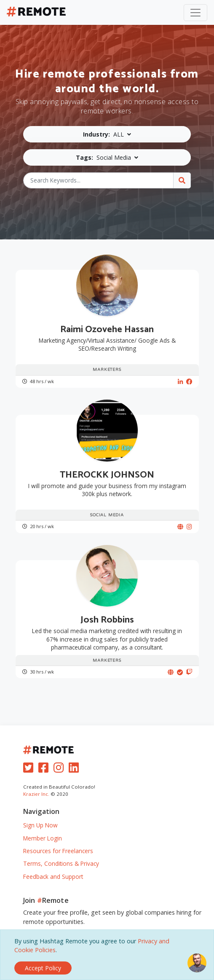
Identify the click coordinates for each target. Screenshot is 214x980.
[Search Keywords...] (98, 180)
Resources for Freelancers (58, 851)
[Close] (43, 968)
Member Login (43, 838)
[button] (107, 134)
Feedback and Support (53, 877)
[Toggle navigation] (195, 13)
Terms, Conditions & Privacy (61, 863)
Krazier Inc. (36, 794)
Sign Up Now (40, 825)
